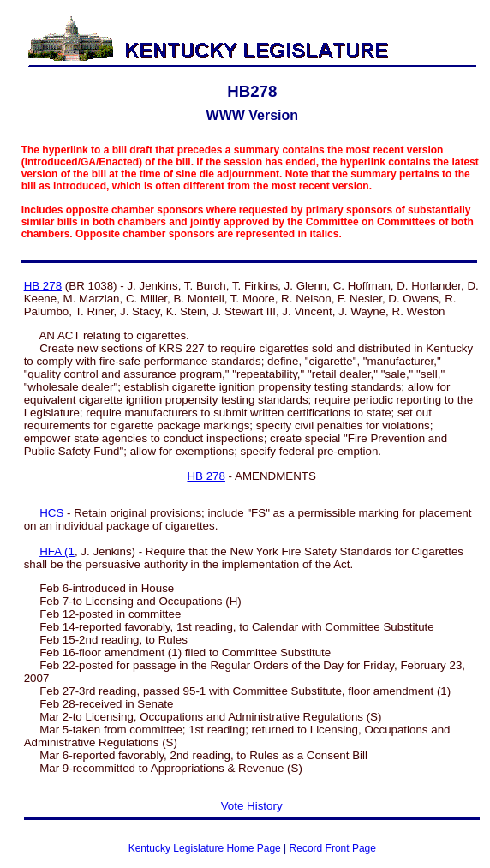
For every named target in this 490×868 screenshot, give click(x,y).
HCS (51, 513)
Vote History (252, 806)
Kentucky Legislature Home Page (205, 848)
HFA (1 (57, 551)
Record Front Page (333, 848)
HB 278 (43, 286)
